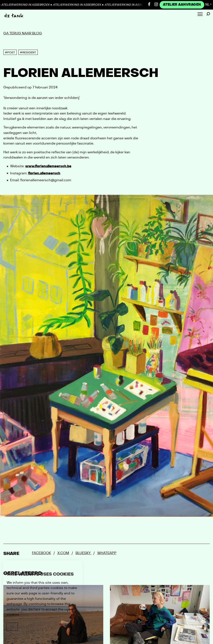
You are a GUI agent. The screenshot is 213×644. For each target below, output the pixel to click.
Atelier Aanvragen (182, 5)
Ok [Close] (12, 627)
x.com (63, 553)
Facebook (41, 553)
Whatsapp (107, 553)
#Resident (28, 53)
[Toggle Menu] (200, 14)
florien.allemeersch (44, 173)
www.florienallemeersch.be (48, 166)
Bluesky (84, 553)
